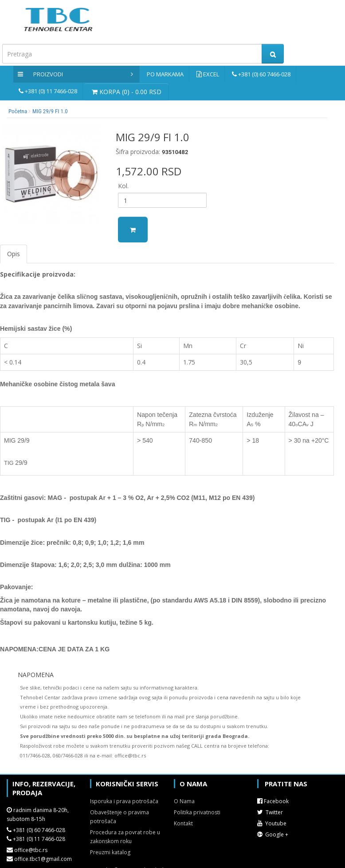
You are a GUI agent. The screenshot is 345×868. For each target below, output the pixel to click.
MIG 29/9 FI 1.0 (50, 111)
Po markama (165, 74)
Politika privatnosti (197, 812)
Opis (14, 254)
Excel (211, 74)
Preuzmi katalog (110, 852)
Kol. (123, 186)
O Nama (184, 801)
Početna (18, 111)
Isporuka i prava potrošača (124, 801)
